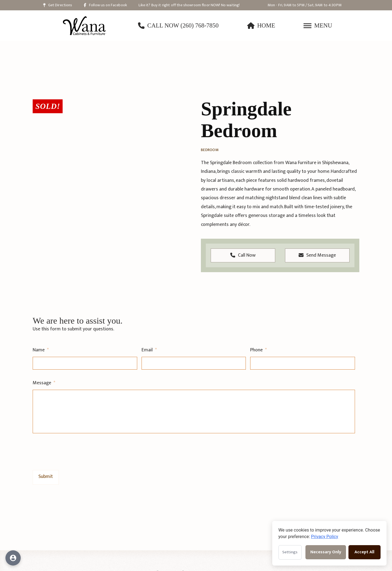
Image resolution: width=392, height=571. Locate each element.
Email (149, 350)
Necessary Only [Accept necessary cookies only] (326, 552)
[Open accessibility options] (13, 558)
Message (44, 383)
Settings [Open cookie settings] (290, 552)
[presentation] (74, 451)
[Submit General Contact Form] (46, 477)
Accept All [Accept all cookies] (364, 552)
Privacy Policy (325, 537)
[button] (318, 26)
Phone (258, 350)
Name (41, 350)
